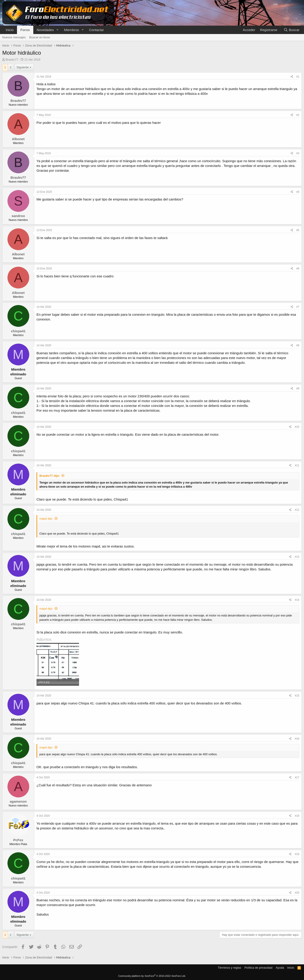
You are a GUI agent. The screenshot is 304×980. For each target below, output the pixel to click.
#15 (297, 696)
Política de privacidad (258, 968)
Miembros (71, 30)
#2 (298, 115)
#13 (297, 557)
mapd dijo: (46, 519)
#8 (298, 345)
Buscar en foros (40, 37)
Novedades (45, 30)
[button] (57, 30)
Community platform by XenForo (152, 976)
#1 (298, 77)
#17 (297, 777)
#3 (298, 153)
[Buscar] (292, 30)
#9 (298, 389)
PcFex (18, 840)
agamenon (18, 801)
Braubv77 (12, 60)
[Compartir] (292, 77)
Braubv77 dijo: (50, 476)
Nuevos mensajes (14, 37)
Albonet (18, 139)
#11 (297, 465)
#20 (297, 893)
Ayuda (280, 968)
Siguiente (23, 67)
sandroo (18, 216)
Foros (25, 30)
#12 (297, 510)
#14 (297, 600)
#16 (297, 739)
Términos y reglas (229, 968)
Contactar (96, 30)
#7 (298, 307)
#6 (298, 269)
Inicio (10, 30)
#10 (297, 427)
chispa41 (18, 331)
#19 (297, 854)
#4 (298, 192)
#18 (297, 816)
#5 (298, 230)
